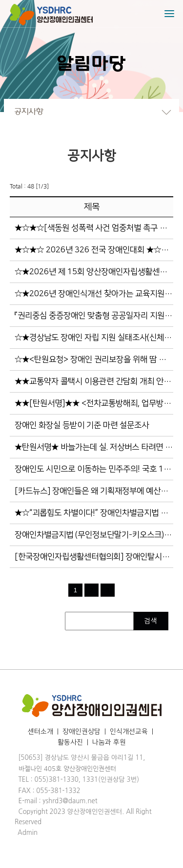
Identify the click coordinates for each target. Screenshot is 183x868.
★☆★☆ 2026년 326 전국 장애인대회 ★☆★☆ (95, 250)
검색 (151, 621)
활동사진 (70, 742)
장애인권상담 (81, 732)
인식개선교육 (129, 732)
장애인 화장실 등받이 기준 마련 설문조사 (82, 425)
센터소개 (41, 732)
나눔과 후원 (109, 742)
